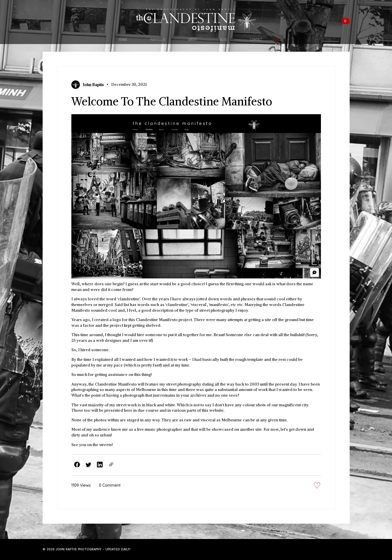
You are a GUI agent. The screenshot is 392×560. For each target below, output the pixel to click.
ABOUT (193, 40)
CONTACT (256, 40)
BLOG (223, 40)
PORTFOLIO (158, 40)
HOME (123, 40)
